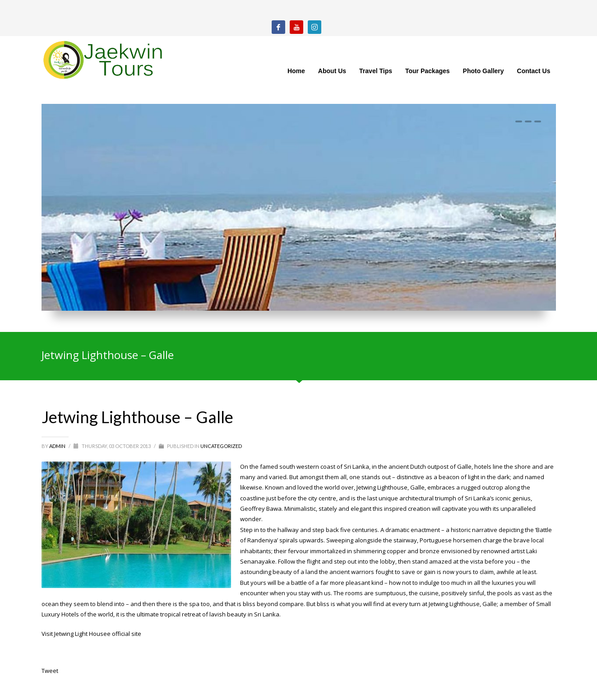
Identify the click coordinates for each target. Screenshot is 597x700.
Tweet (50, 671)
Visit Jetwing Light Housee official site (91, 634)
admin (58, 446)
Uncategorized (221, 446)
